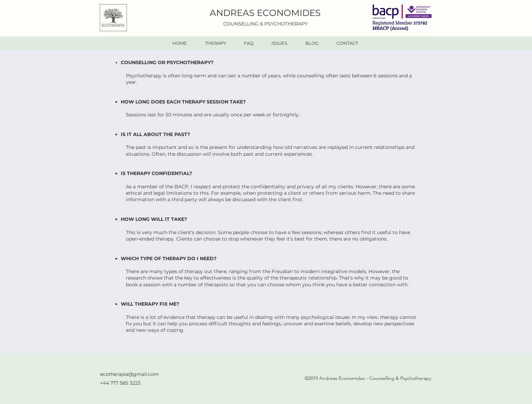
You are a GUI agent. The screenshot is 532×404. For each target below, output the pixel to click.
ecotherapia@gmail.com (129, 374)
